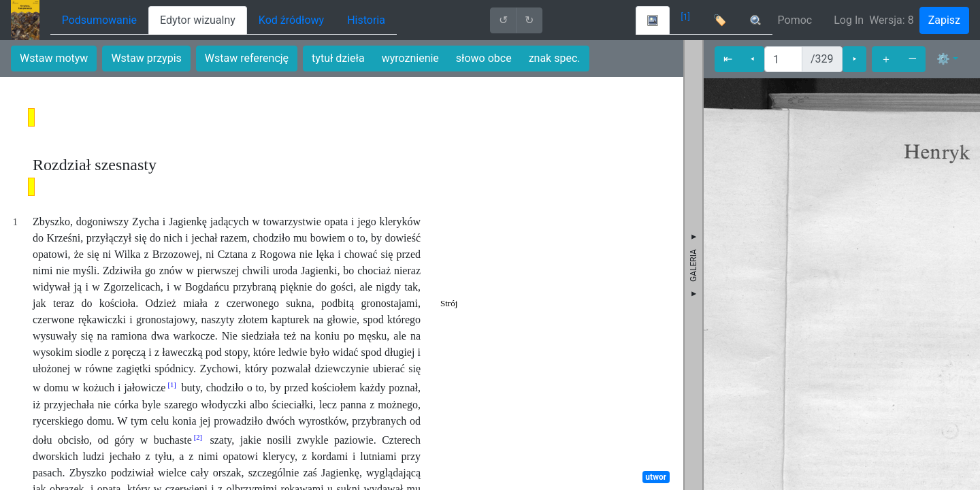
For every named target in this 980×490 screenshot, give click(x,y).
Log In (849, 20)
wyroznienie (410, 58)
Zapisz (944, 20)
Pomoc (795, 20)
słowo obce (484, 58)
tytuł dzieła (338, 58)
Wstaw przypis (146, 58)
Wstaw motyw (54, 58)
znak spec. (555, 58)
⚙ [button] (943, 59)
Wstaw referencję (247, 58)
